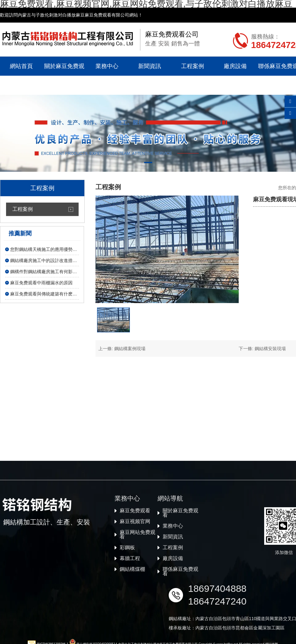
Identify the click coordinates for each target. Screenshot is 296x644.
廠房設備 (235, 66)
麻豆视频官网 (135, 581)
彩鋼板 (127, 607)
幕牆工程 (130, 618)
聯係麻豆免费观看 (180, 631)
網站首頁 (21, 66)
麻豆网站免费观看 (137, 594)
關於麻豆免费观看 (64, 76)
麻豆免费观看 (135, 571)
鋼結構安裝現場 (270, 349)
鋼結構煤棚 (132, 629)
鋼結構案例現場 (130, 349)
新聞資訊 (150, 66)
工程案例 (193, 66)
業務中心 (107, 66)
